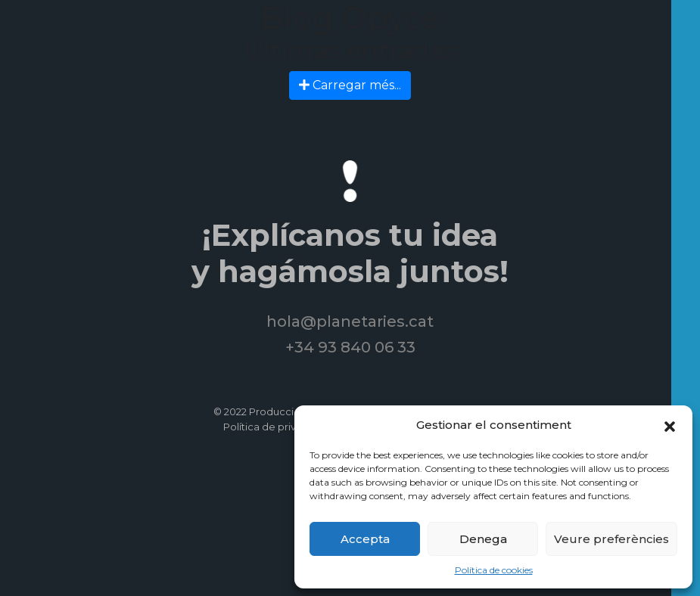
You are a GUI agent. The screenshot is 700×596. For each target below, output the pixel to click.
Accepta (365, 539)
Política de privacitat (274, 427)
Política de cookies (494, 570)
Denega (483, 539)
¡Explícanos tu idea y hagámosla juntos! (350, 253)
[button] (670, 425)
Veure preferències (611, 539)
